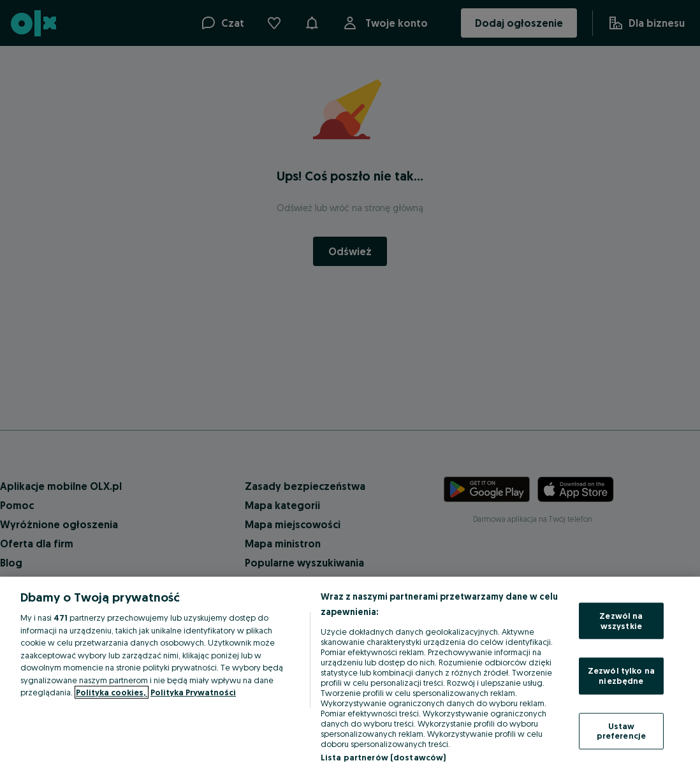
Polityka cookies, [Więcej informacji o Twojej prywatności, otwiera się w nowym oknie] (112, 692)
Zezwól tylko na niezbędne (621, 676)
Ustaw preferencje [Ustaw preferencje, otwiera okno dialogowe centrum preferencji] (621, 730)
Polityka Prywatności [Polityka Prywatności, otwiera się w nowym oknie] (193, 692)
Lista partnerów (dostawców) (383, 757)
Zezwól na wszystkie (621, 621)
